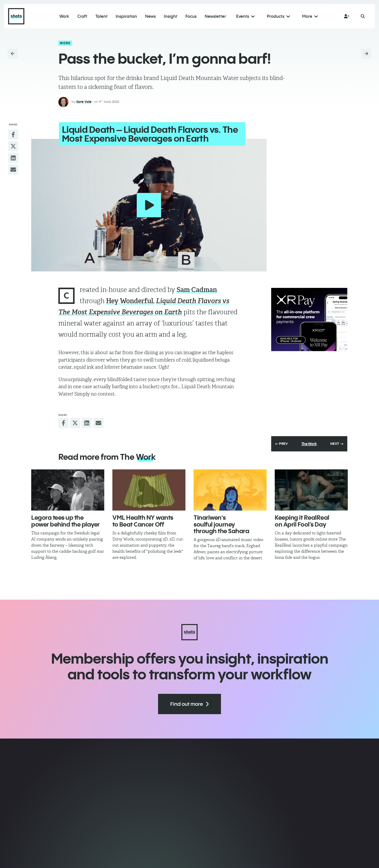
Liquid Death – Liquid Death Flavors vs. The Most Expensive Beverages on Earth (149, 134)
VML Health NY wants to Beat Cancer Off (143, 520)
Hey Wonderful (130, 300)
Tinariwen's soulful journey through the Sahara (221, 524)
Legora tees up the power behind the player (65, 520)
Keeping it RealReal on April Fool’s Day (302, 520)
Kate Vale (84, 102)
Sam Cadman (197, 289)
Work (65, 43)
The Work (309, 443)
